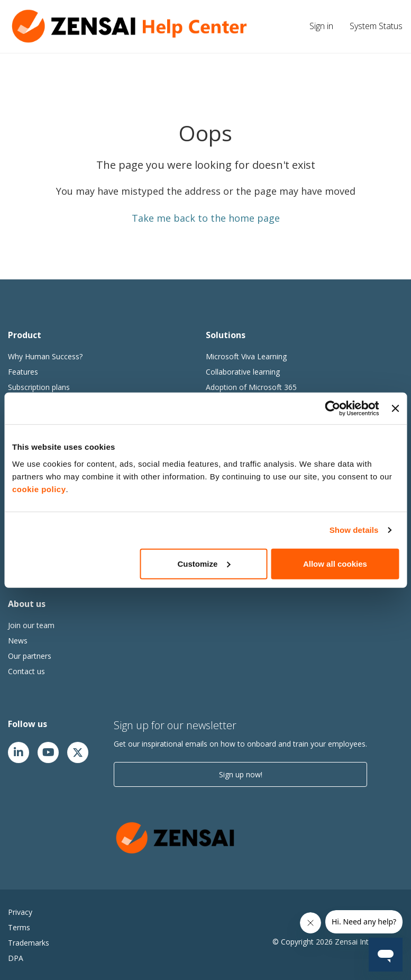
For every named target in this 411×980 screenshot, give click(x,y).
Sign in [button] (321, 26)
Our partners (30, 656)
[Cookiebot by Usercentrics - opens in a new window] (333, 409)
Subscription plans (39, 387)
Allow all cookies (335, 563)
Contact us (26, 671)
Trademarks (29, 943)
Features (23, 372)
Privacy (20, 912)
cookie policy (39, 489)
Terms (19, 927)
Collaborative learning (243, 372)
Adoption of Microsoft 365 (251, 387)
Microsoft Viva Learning (246, 356)
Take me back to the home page (206, 218)
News (18, 641)
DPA (16, 958)
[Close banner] (395, 409)
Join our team (31, 625)
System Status (376, 26)
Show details (354, 530)
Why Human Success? (45, 356)
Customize (204, 563)
